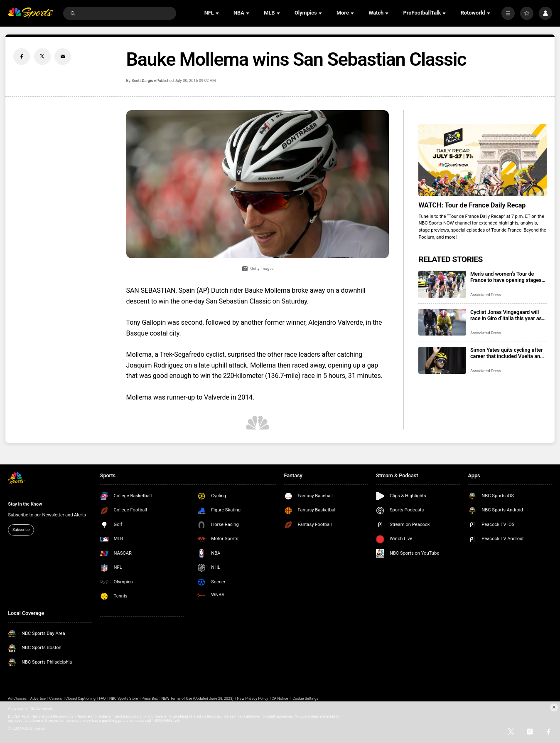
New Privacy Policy (252, 699)
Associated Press (486, 295)
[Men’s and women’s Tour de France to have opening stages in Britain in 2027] (442, 284)
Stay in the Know (25, 504)
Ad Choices (17, 699)
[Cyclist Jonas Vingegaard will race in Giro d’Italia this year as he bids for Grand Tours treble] (442, 322)
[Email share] (63, 57)
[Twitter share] (42, 57)
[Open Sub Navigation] (218, 13)
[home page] (31, 13)
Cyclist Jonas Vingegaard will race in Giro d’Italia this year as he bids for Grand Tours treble (506, 315)
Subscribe (21, 529)
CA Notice (280, 699)
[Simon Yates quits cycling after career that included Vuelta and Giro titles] (442, 360)
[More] (508, 13)
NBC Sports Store (124, 699)
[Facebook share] (22, 57)
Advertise (38, 699)
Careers (56, 699)
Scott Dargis (142, 80)
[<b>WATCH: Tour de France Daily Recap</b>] (482, 160)
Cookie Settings (305, 699)
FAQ (102, 699)
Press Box (150, 699)
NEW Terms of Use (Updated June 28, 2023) (197, 699)
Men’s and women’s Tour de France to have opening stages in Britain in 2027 (506, 277)
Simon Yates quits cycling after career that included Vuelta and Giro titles (507, 353)
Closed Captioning (81, 699)
